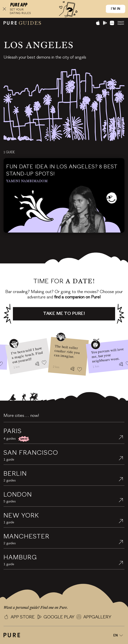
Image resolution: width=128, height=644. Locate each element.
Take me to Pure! (64, 314)
